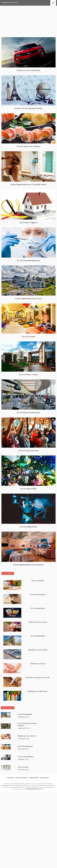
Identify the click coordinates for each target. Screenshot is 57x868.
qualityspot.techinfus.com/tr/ (10, 2)
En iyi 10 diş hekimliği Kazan (29, 261)
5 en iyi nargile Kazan (28, 527)
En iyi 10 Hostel (28, 337)
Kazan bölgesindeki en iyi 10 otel (29, 299)
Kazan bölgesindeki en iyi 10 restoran (28, 565)
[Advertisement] (28, 21)
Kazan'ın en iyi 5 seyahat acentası (28, 108)
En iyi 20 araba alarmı (25, 746)
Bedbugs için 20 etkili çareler (38, 691)
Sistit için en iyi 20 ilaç (38, 664)
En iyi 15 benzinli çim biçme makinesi (27, 725)
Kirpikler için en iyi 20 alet (26, 736)
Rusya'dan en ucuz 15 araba (38, 650)
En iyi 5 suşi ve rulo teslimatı (28, 146)
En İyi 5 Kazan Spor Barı (28, 451)
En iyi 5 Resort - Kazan (28, 375)
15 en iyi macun (23, 767)
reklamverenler (45, 778)
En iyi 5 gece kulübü (28, 489)
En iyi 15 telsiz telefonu (26, 757)
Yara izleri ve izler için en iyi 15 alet (38, 678)
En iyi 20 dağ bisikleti (38, 636)
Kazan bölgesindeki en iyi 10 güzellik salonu (29, 184)
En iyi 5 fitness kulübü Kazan (29, 413)
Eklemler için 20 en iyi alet (38, 622)
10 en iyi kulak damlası (38, 595)
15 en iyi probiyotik (38, 581)
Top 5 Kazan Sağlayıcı (28, 222)
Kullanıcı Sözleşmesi (22, 778)
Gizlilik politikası (34, 778)
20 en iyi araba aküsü (38, 608)
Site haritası (11, 778)
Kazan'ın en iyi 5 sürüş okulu (28, 70)
